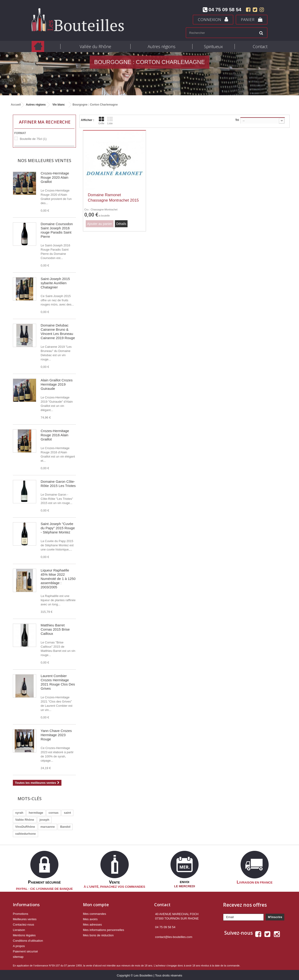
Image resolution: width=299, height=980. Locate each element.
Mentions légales (24, 934)
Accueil (16, 105)
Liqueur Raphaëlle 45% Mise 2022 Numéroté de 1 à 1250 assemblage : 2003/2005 (58, 579)
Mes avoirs (90, 918)
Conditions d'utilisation (28, 939)
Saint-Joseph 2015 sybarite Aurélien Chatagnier (55, 283)
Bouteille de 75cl (33, 139)
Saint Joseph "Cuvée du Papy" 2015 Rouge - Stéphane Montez (58, 528)
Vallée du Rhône (95, 46)
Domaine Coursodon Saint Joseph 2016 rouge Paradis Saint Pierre (57, 230)
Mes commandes (94, 913)
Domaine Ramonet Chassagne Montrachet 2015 (113, 198)
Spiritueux (213, 46)
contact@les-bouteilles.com (174, 936)
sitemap (18, 956)
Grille (101, 121)
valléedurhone (25, 834)
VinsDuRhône (25, 827)
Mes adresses (92, 923)
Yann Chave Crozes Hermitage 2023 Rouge (56, 735)
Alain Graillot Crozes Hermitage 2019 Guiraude (57, 384)
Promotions (21, 913)
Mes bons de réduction (98, 934)
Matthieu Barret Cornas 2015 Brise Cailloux (55, 629)
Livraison (19, 929)
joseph (44, 820)
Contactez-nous (23, 923)
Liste (110, 121)
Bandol (65, 827)
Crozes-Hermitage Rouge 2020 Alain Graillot (55, 177)
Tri (237, 120)
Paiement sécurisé (25, 950)
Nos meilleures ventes (44, 160)
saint (67, 813)
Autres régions (162, 46)
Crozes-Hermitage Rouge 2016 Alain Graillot (55, 435)
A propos (19, 945)
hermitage (36, 813)
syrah (19, 813)
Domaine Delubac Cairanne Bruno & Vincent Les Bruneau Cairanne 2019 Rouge (58, 332)
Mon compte (96, 903)
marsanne (48, 827)
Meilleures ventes (25, 918)
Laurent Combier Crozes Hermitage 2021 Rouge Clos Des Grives (58, 682)
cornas (54, 813)
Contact (260, 46)
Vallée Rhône (25, 820)
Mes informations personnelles (103, 929)
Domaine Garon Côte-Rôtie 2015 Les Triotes (58, 484)
